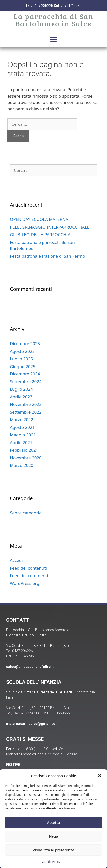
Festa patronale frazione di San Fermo (48, 256)
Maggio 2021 (23, 435)
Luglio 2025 (21, 359)
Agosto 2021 (22, 427)
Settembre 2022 (26, 412)
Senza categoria (26, 513)
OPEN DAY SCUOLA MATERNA (39, 219)
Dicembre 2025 (25, 343)
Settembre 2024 (26, 382)
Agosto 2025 (22, 351)
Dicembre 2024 (25, 374)
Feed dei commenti (29, 575)
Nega (53, 836)
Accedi (16, 560)
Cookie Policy (51, 862)
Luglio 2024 (21, 389)
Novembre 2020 (26, 458)
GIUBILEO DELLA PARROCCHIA (40, 234)
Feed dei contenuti (28, 568)
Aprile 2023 (21, 397)
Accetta (53, 822)
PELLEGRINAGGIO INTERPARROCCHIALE (50, 227)
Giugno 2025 (23, 366)
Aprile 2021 (21, 442)
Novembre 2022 (26, 404)
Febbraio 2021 (24, 450)
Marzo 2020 (22, 465)
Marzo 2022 (22, 420)
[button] (100, 776)
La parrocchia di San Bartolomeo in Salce (54, 20)
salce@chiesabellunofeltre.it (30, 667)
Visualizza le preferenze (53, 850)
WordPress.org (25, 583)
